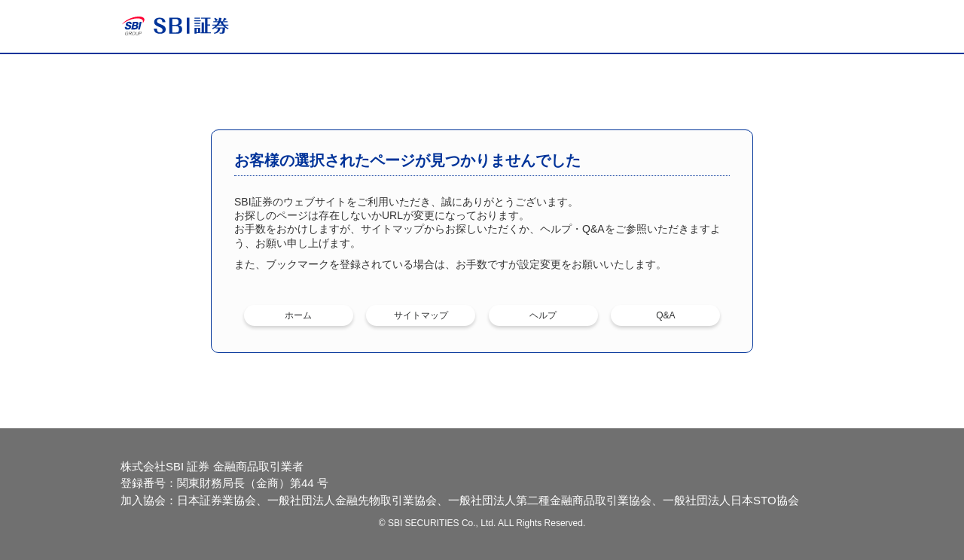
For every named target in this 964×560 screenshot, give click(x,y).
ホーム (298, 315)
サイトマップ (421, 315)
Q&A (665, 315)
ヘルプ (543, 315)
